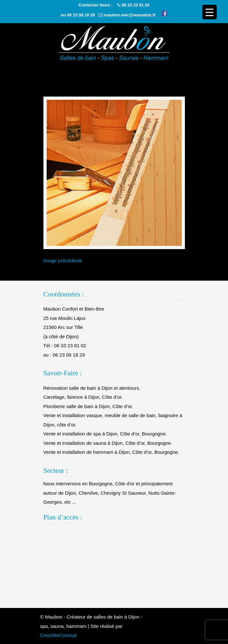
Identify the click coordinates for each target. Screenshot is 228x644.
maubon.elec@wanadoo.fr (130, 15)
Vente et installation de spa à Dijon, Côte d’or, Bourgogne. (105, 434)
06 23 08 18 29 (81, 15)
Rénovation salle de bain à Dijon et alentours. (92, 388)
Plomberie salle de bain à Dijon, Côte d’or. (88, 406)
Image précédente (63, 261)
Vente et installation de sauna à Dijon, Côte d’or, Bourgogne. (108, 443)
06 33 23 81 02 (136, 5)
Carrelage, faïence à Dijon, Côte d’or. (83, 397)
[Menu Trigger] (210, 12)
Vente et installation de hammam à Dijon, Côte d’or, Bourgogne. (111, 452)
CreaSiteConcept (59, 635)
